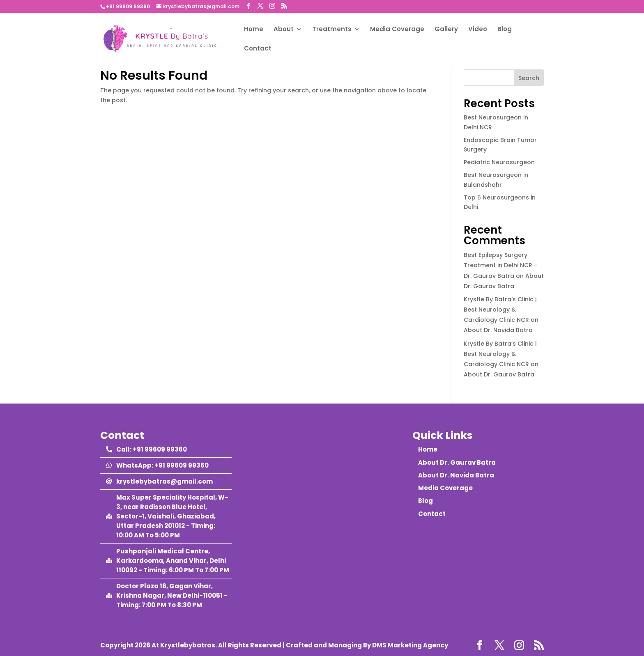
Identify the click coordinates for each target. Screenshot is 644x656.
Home (254, 30)
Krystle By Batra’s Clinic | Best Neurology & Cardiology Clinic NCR (500, 310)
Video (478, 30)
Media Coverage (397, 30)
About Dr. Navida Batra (498, 330)
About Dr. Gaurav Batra (499, 374)
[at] (159, 481)
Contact (258, 49)
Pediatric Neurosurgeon (499, 162)
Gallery (446, 30)
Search (529, 78)
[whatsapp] (157, 465)
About (284, 30)
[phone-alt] (146, 449)
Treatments (332, 30)
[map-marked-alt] (169, 516)
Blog (505, 30)
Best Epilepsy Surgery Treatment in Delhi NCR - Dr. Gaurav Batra (500, 265)
